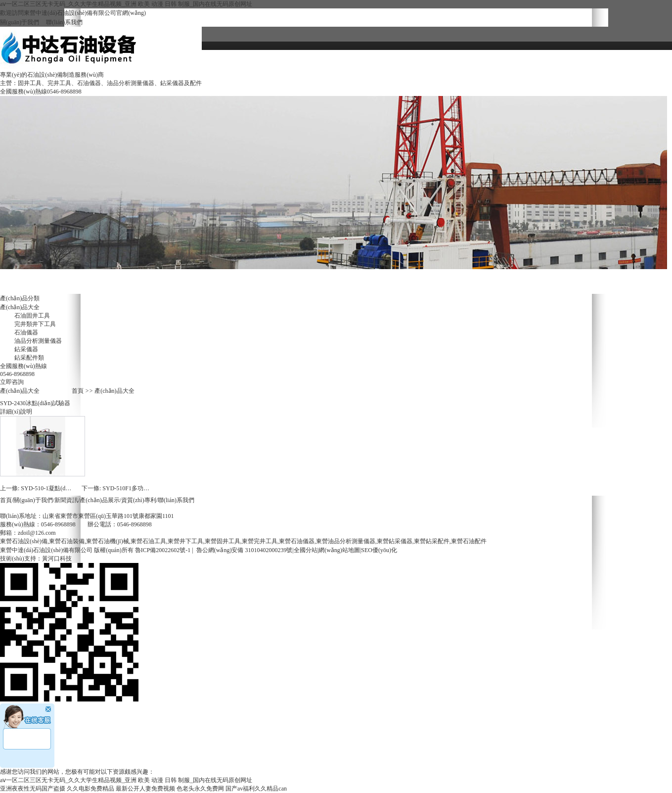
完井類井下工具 (35, 324)
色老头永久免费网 (200, 789)
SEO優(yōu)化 (379, 550)
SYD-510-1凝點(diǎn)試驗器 (57, 488)
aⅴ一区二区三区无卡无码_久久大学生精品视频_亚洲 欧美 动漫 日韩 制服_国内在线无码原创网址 (126, 4)
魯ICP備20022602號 (160, 550)
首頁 (78, 391)
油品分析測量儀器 (38, 341)
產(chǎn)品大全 (571, 60)
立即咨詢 (12, 382)
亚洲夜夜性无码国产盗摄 (33, 789)
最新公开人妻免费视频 (145, 789)
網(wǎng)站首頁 (243, 60)
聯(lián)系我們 (61, 22)
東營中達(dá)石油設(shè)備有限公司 (46, 550)
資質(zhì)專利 (407, 60)
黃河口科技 (57, 559)
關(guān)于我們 (20, 22)
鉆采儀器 (26, 349)
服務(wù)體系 (325, 79)
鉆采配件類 (29, 358)
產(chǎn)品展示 (99, 500)
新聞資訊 (489, 60)
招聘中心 (243, 79)
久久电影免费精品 (90, 789)
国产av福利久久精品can (256, 789)
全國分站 (306, 550)
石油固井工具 (32, 316)
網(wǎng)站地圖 (339, 550)
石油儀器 (26, 332)
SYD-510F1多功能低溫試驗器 (141, 488)
